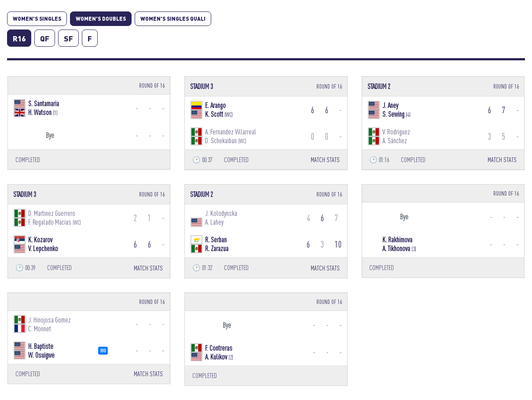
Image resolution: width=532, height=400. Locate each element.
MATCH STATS (325, 160)
